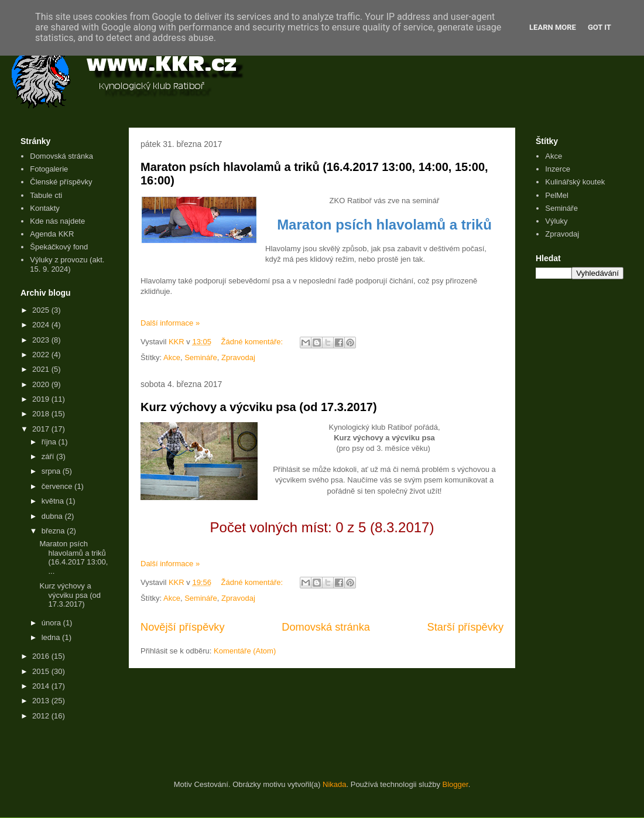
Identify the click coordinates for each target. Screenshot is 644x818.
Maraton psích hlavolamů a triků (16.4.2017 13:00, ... (73, 557)
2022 (42, 355)
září (49, 456)
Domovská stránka (326, 627)
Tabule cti (46, 195)
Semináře (201, 357)
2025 (42, 310)
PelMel (557, 195)
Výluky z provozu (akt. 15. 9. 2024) (67, 264)
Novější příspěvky (183, 627)
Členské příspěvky (61, 182)
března (54, 531)
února (52, 623)
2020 (42, 384)
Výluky (556, 221)
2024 (42, 325)
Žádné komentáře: (253, 342)
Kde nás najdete (57, 221)
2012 (42, 716)
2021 (42, 369)
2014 (42, 686)
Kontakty (45, 208)
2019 (42, 399)
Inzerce (558, 169)
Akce (172, 357)
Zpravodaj (238, 357)
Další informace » (170, 323)
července (58, 486)
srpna (52, 471)
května (54, 501)
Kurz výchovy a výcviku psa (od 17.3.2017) (259, 407)
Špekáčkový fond (59, 247)
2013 (42, 701)
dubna (53, 516)
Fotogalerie (49, 169)
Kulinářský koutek (575, 182)
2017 (42, 429)
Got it (600, 27)
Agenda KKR (52, 234)
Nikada (334, 784)
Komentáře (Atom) (245, 651)
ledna (52, 637)
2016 (42, 656)
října (50, 442)
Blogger (455, 784)
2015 (42, 671)
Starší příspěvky (465, 627)
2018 (42, 414)
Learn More (553, 27)
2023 (42, 340)
